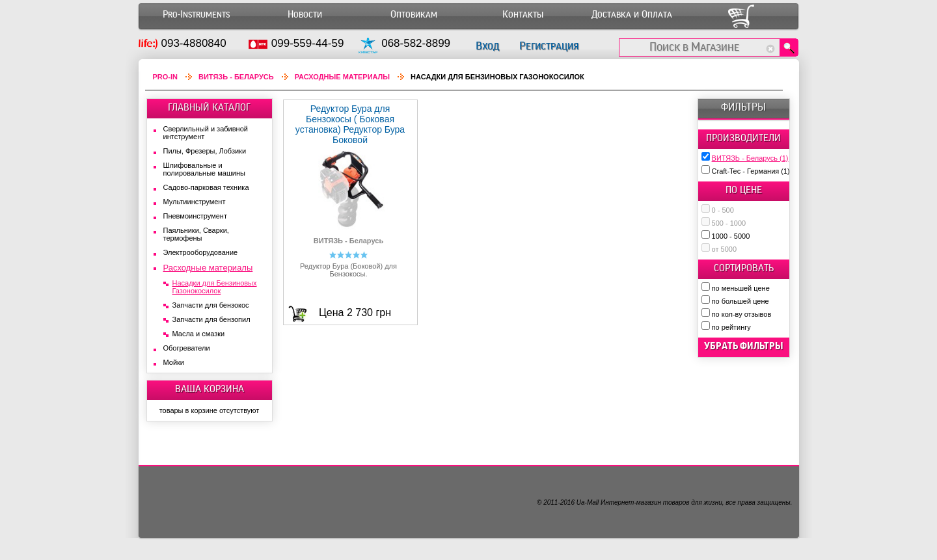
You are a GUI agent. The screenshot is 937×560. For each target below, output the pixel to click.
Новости (305, 15)
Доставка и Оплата (632, 15)
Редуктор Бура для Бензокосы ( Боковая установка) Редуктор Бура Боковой (350, 124)
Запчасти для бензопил (211, 319)
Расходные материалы (342, 77)
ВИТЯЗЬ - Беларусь (750, 158)
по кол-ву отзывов (742, 314)
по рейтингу (731, 327)
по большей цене (740, 301)
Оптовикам (414, 15)
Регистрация (549, 46)
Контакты (523, 15)
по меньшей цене (741, 288)
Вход (487, 46)
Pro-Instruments (196, 15)
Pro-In (166, 77)
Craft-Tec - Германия (751, 171)
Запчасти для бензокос (211, 305)
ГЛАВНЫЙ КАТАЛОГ (209, 107)
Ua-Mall (588, 502)
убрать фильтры (744, 346)
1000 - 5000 (731, 236)
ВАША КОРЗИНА (210, 389)
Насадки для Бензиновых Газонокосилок (215, 287)
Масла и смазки (199, 334)
